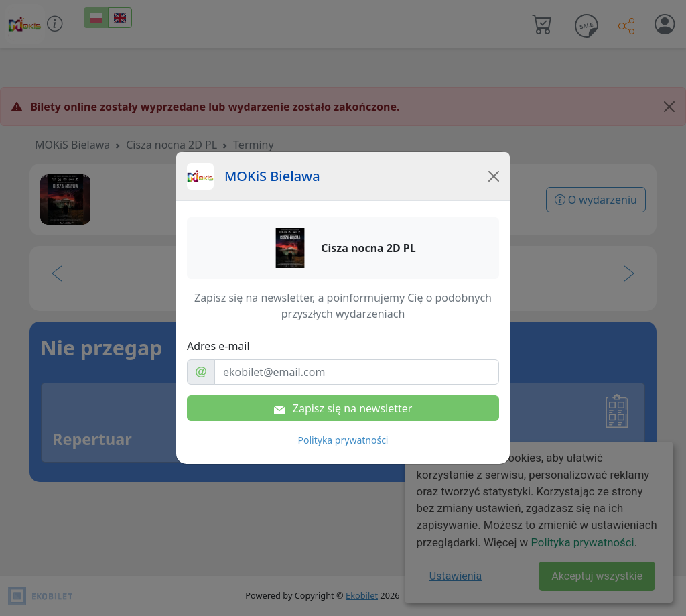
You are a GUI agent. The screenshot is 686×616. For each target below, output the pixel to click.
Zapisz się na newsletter (343, 408)
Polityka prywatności (343, 440)
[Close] (494, 176)
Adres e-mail (218, 346)
